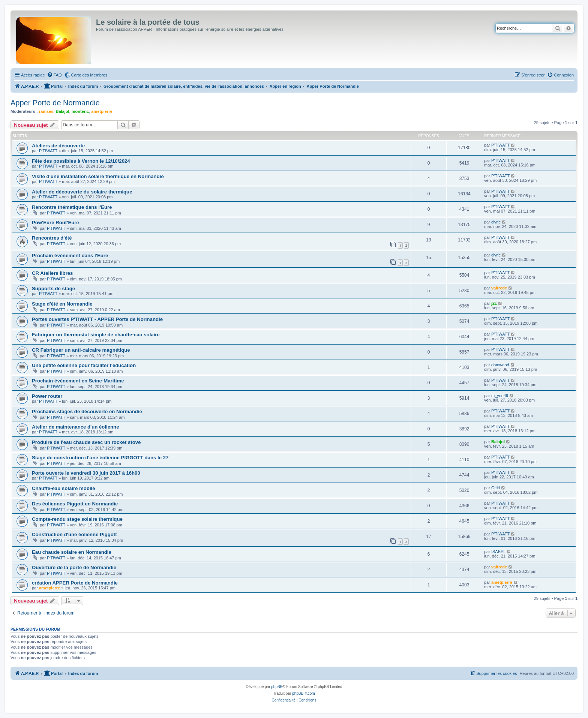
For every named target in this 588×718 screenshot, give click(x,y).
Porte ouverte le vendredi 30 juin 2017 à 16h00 (86, 473)
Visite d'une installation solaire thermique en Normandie (98, 176)
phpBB (277, 687)
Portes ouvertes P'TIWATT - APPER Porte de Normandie (97, 319)
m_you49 (500, 396)
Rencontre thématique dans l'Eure (72, 207)
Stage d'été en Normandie (62, 304)
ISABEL (499, 552)
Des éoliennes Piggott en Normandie (75, 504)
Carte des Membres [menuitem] (89, 75)
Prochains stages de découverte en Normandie (87, 411)
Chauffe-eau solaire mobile (64, 488)
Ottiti (496, 488)
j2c (494, 303)
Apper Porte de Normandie (55, 103)
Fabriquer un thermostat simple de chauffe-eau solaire (96, 335)
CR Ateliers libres (52, 273)
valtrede (499, 288)
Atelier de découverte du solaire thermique (82, 192)
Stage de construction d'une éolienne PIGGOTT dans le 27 (100, 458)
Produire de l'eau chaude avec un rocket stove (86, 442)
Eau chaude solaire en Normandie (72, 552)
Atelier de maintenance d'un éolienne (76, 427)
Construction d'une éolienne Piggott (74, 534)
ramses (46, 111)
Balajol (62, 111)
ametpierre (102, 111)
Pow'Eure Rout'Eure (55, 223)
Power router (47, 396)
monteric (80, 111)
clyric (496, 222)
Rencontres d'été (52, 238)
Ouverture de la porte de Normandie (74, 567)
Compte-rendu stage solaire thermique (77, 519)
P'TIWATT (48, 151)
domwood (500, 365)
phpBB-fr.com (304, 693)
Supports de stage (53, 289)
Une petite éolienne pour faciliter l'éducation (84, 365)
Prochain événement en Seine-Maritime (78, 381)
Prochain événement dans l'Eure (70, 256)
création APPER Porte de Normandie (75, 583)
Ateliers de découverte (58, 146)
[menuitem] (54, 75)
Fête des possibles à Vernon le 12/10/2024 (81, 161)
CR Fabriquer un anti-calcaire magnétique (81, 350)
